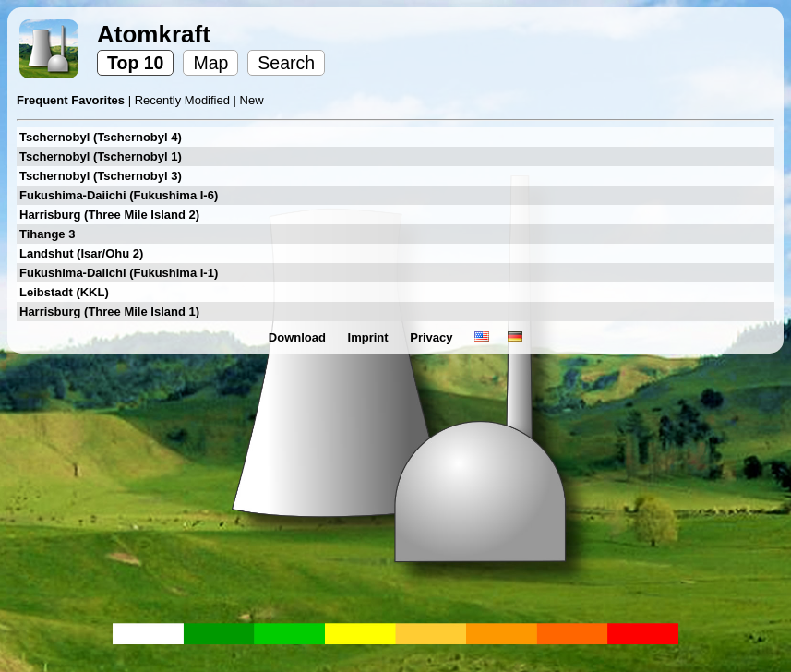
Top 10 (135, 63)
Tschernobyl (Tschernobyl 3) (101, 176)
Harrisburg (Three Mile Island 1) (109, 312)
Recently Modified (184, 100)
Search (286, 63)
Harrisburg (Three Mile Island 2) (109, 215)
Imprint (370, 337)
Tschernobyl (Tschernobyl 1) (101, 156)
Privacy (433, 337)
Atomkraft (154, 34)
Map (210, 63)
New (252, 100)
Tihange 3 (47, 234)
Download (299, 337)
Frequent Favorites (72, 100)
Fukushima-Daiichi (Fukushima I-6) (119, 195)
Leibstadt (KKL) (64, 292)
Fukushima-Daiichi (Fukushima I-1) (119, 273)
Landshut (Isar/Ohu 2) (81, 253)
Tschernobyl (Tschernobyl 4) (101, 137)
